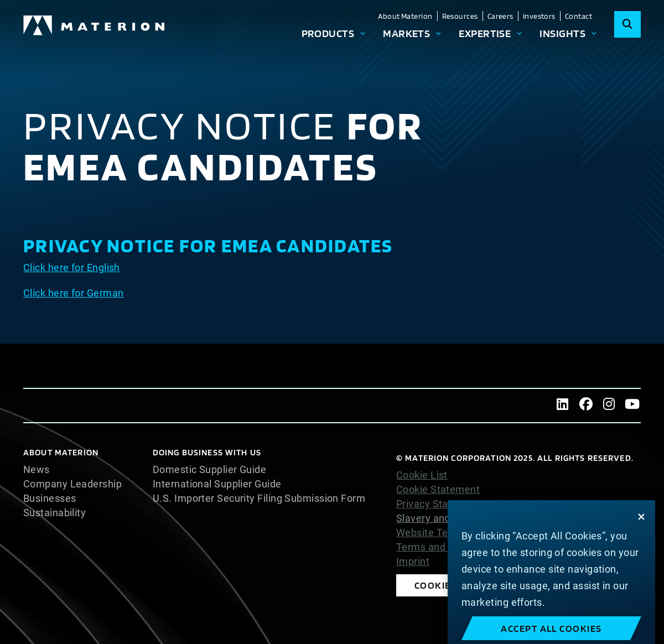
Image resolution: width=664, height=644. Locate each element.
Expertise (485, 33)
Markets (406, 33)
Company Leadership (72, 484)
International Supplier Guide (217, 484)
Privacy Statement (439, 504)
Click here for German (73, 293)
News (37, 470)
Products (328, 33)
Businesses (50, 498)
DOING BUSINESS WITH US (207, 452)
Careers (500, 16)
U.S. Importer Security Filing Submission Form (259, 498)
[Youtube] (632, 406)
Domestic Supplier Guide (209, 470)
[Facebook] (586, 406)
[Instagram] (609, 406)
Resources (460, 16)
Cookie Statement (438, 490)
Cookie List (422, 475)
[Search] (627, 24)
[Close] (641, 540)
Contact (579, 16)
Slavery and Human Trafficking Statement (493, 518)
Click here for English (72, 268)
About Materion (405, 16)
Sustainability (55, 513)
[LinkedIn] (563, 406)
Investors (539, 16)
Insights (562, 33)
